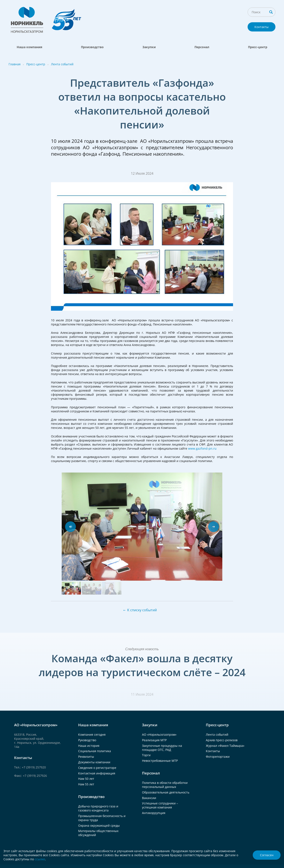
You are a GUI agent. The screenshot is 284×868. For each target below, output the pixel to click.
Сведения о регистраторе (97, 768)
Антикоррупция (154, 813)
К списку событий (142, 610)
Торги (146, 755)
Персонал (202, 47)
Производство (92, 47)
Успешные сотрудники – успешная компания (160, 805)
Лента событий (62, 64)
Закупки (149, 47)
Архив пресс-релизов (222, 740)
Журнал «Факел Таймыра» (225, 746)
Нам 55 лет (86, 784)
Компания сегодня (92, 735)
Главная (15, 64)
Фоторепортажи (218, 757)
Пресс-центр (258, 47)
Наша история (89, 746)
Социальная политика (95, 751)
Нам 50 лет (86, 779)
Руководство (87, 740)
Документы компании (94, 762)
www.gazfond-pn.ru (202, 448)
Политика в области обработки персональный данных (165, 785)
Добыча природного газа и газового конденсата (98, 808)
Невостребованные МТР (160, 761)
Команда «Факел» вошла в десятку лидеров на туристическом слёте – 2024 (142, 665)
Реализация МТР (154, 740)
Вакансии (149, 798)
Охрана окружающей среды (99, 825)
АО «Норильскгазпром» (159, 735)
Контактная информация (97, 773)
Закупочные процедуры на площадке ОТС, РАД (162, 748)
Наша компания (29, 47)
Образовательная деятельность (166, 792)
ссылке (40, 859)
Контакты (262, 27)
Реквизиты (86, 757)
